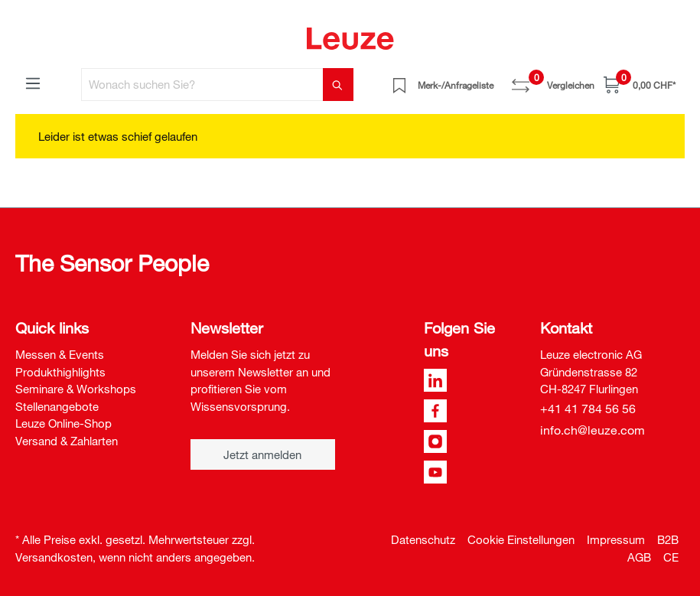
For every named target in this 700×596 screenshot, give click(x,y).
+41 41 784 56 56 (588, 409)
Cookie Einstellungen (521, 539)
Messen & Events (60, 354)
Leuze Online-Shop (63, 423)
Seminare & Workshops (76, 389)
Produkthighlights (60, 372)
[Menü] (33, 83)
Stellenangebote (57, 406)
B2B (668, 539)
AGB (639, 557)
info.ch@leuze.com (593, 430)
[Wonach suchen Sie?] (202, 85)
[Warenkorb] (640, 85)
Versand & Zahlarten (67, 441)
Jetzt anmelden (262, 454)
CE (671, 557)
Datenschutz (423, 539)
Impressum (616, 539)
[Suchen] (338, 85)
